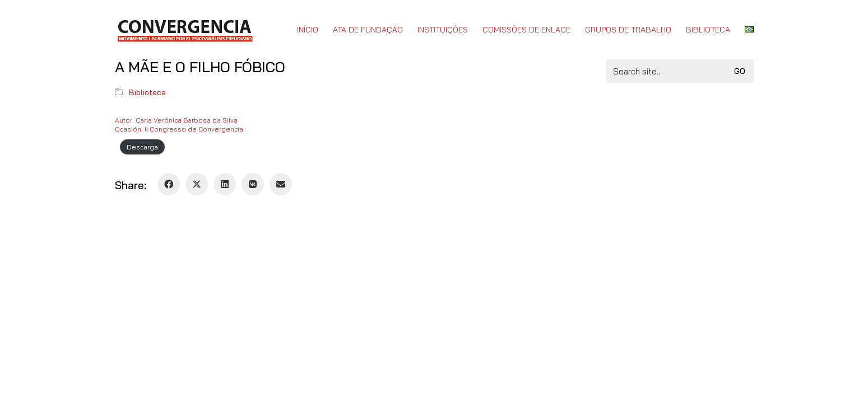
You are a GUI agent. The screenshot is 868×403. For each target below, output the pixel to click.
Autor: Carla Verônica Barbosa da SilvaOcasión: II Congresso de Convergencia (179, 125)
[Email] (281, 184)
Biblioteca (147, 92)
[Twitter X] (197, 184)
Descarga (142, 147)
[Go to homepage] (185, 30)
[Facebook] (169, 184)
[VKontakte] (253, 184)
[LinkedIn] (225, 184)
